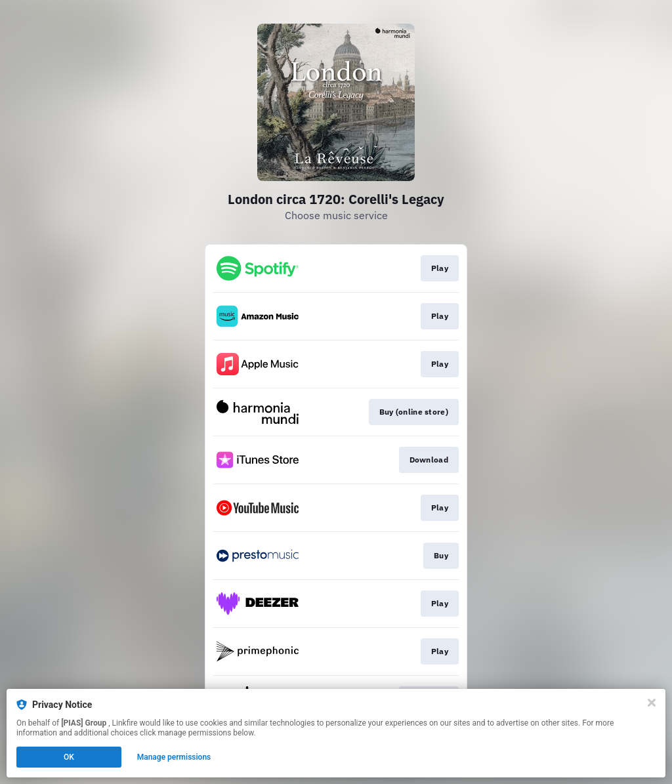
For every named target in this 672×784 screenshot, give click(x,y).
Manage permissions (174, 757)
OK (69, 757)
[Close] (652, 703)
